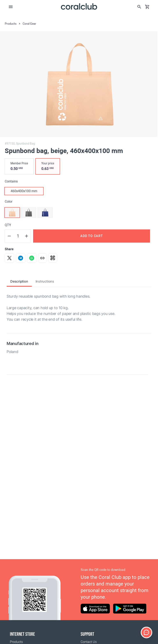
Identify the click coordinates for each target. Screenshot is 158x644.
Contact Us (89, 642)
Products (16, 642)
